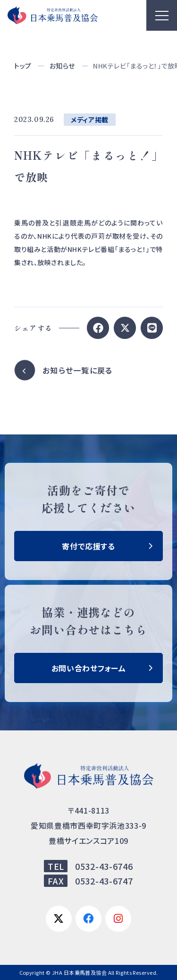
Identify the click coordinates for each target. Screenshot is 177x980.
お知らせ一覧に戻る (78, 370)
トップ (23, 66)
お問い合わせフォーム (88, 668)
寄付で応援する (88, 546)
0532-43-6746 (104, 866)
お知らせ (62, 66)
